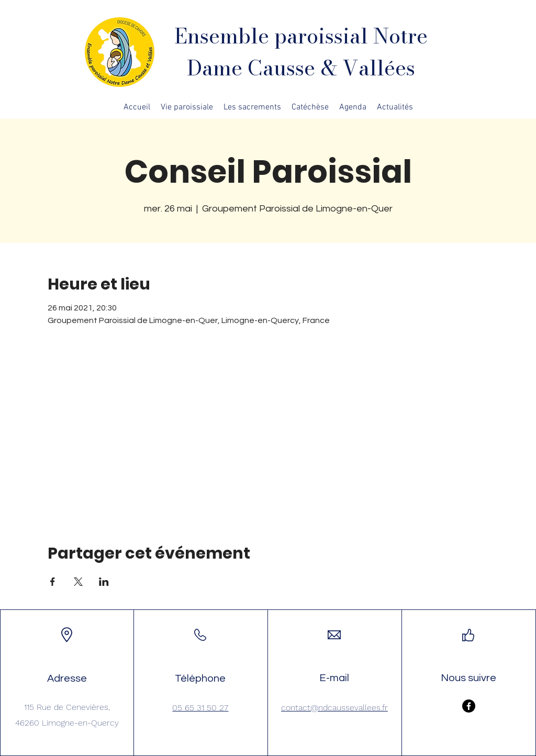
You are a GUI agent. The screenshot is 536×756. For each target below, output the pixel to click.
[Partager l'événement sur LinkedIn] (104, 582)
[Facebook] (469, 706)
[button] (187, 107)
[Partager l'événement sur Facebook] (53, 582)
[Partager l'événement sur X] (78, 582)
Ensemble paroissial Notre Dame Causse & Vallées (301, 52)
